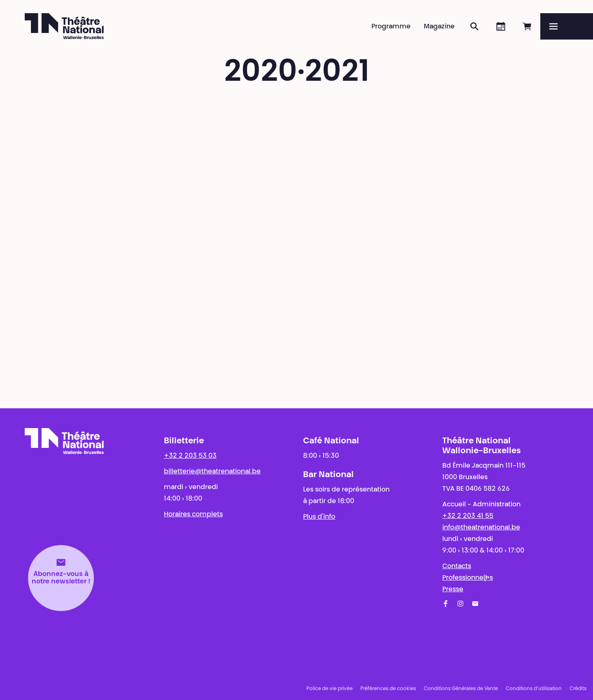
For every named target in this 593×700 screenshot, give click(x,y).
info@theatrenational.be (481, 528)
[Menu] (567, 26)
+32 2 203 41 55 (468, 516)
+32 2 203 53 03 (190, 456)
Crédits (578, 689)
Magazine (439, 27)
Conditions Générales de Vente (461, 689)
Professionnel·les (468, 578)
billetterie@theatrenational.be (212, 472)
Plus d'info (319, 517)
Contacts (457, 567)
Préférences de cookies (388, 689)
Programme (391, 27)
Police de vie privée (329, 689)
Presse (453, 590)
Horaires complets (193, 515)
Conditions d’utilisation (534, 689)
